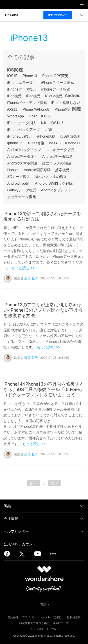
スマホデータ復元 (60, 150)
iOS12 (46, 116)
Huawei (13, 170)
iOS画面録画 (70, 136)
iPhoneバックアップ (24, 130)
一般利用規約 (72, 617)
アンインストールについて (44, 629)
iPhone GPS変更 (55, 76)
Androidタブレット (56, 190)
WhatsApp (16, 116)
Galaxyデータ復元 (22, 190)
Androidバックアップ (24, 150)
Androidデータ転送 (57, 157)
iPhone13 (29, 76)
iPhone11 (73, 143)
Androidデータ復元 (22, 157)
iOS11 (12, 109)
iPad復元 (33, 96)
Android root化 (19, 183)
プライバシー (30, 617)
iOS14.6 (57, 123)
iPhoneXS (62, 109)
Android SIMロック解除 (54, 183)
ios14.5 (55, 143)
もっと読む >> (23, 268)
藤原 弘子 (31, 278)
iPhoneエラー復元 (22, 83)
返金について (61, 623)
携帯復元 (62, 170)
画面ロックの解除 (56, 163)
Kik (43, 123)
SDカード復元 (19, 177)
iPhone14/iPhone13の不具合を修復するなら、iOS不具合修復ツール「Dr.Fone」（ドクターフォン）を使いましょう (44, 389)
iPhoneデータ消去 (22, 123)
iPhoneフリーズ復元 (57, 83)
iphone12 (15, 143)
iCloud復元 (54, 96)
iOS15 (12, 76)
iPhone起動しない (66, 103)
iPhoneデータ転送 (56, 89)
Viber (33, 116)
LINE (49, 130)
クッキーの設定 (51, 617)
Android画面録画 (37, 170)
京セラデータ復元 (22, 197)
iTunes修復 (35, 143)
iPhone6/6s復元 (20, 136)
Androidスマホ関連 (22, 163)
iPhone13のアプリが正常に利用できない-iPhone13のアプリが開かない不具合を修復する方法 (43, 310)
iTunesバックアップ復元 (27, 103)
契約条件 (13, 617)
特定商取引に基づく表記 (34, 623)
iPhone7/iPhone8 (36, 109)
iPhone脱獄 (46, 136)
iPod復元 (14, 96)
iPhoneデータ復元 (22, 89)
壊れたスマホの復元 (51, 177)
